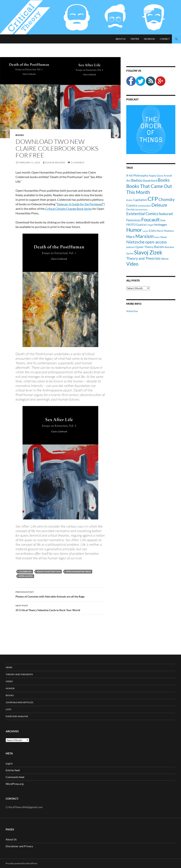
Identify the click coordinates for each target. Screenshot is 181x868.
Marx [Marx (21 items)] (131, 237)
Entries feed (13, 770)
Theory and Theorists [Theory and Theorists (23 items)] (143, 258)
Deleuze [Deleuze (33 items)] (159, 205)
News (9, 667)
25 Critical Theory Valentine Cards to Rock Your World (60, 608)
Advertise (132, 311)
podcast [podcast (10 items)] (131, 247)
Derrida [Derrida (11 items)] (130, 209)
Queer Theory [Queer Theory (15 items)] (144, 247)
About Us (121, 39)
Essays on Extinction (49, 572)
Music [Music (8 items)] (157, 237)
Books (20, 135)
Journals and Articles (19, 702)
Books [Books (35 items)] (164, 180)
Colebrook (25, 572)
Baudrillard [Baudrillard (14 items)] (150, 181)
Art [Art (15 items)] (128, 180)
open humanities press (78, 572)
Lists (8, 709)
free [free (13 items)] (163, 220)
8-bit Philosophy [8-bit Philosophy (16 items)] (137, 175)
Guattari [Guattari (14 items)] (142, 225)
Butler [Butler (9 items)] (129, 200)
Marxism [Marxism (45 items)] (145, 236)
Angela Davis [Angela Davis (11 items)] (156, 176)
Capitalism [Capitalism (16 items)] (140, 200)
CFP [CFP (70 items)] (153, 199)
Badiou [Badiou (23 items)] (137, 180)
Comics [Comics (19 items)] (132, 205)
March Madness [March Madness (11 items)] (165, 231)
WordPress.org (15, 784)
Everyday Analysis (17, 716)
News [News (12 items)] (164, 237)
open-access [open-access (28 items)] (156, 242)
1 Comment (78, 162)
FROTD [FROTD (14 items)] (131, 225)
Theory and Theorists (19, 674)
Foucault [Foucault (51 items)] (151, 219)
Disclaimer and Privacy (19, 846)
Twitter (135, 39)
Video (9, 681)
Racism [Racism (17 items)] (159, 247)
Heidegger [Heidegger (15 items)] (160, 224)
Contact (165, 39)
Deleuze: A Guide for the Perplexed (80, 204)
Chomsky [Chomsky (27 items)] (167, 199)
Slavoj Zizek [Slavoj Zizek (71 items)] (148, 252)
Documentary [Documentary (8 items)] (141, 210)
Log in (9, 763)
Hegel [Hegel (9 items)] (150, 225)
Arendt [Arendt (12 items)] (168, 176)
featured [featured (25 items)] (166, 214)
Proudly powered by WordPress (21, 863)
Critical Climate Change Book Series (69, 209)
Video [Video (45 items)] (132, 264)
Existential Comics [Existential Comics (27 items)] (142, 214)
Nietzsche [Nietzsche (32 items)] (135, 242)
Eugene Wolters (55, 162)
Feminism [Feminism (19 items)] (133, 220)
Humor (10, 688)
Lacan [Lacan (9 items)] (146, 231)
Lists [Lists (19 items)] (153, 230)
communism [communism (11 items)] (144, 206)
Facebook (149, 39)
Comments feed (15, 777)
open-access (26, 576)
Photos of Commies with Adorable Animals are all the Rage (60, 594)
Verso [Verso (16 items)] (165, 258)
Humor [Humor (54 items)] (134, 230)
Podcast (132, 99)
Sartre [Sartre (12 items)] (130, 253)
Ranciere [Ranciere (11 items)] (169, 247)
